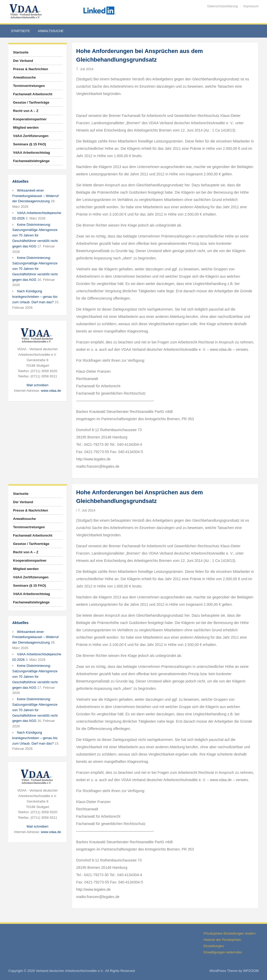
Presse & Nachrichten (31, 69)
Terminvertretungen (29, 86)
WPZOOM (251, 971)
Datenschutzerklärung (223, 6)
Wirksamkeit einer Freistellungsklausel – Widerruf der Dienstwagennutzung (35, 196)
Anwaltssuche (51, 31)
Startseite (20, 31)
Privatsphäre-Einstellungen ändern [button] (230, 933)
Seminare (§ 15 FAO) (29, 144)
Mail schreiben (38, 385)
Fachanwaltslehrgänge (31, 161)
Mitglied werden (26, 127)
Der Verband (23, 61)
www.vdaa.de (51, 391)
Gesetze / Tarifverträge (31, 102)
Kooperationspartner (30, 119)
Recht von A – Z (26, 111)
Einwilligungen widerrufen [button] (223, 952)
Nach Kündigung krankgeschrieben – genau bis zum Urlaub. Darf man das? (35, 297)
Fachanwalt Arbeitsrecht (33, 94)
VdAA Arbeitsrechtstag (31, 153)
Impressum (251, 6)
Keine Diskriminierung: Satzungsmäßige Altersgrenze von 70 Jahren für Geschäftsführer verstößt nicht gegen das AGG (35, 235)
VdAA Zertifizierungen (31, 136)
